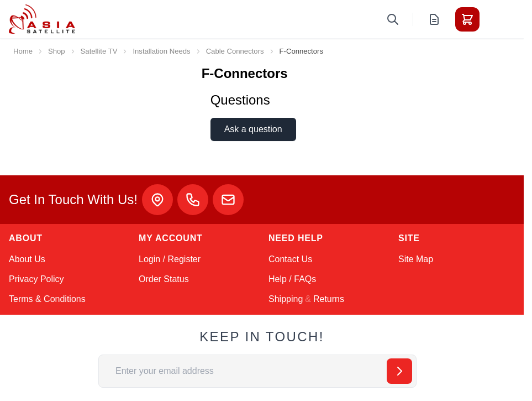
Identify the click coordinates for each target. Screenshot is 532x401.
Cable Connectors (235, 51)
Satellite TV (99, 51)
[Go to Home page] (42, 19)
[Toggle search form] (393, 19)
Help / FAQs (292, 279)
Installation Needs (161, 51)
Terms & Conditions (47, 299)
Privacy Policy (36, 279)
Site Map (416, 259)
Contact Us (290, 259)
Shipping (286, 299)
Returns (329, 299)
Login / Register (170, 259)
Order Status (164, 279)
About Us (27, 259)
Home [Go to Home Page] (23, 51)
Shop (57, 51)
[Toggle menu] (498, 19)
